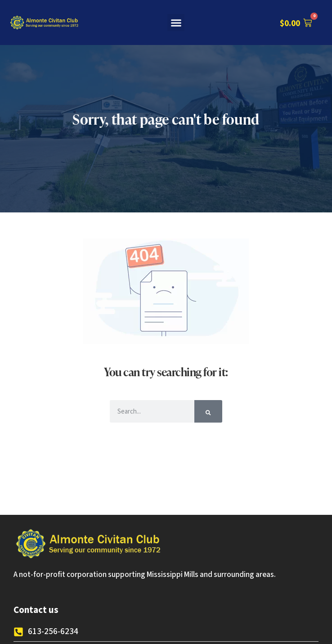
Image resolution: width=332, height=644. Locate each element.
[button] (176, 23)
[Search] (208, 411)
